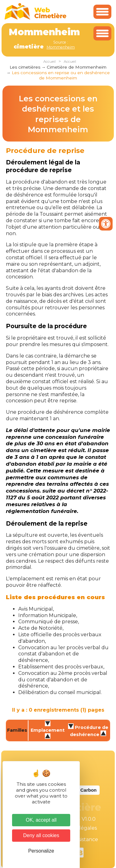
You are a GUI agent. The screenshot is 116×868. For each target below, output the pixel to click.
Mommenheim (61, 47)
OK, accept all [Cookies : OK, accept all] (41, 820)
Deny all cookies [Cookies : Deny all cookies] (41, 835)
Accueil (49, 61)
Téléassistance (80, 839)
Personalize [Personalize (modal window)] (41, 851)
